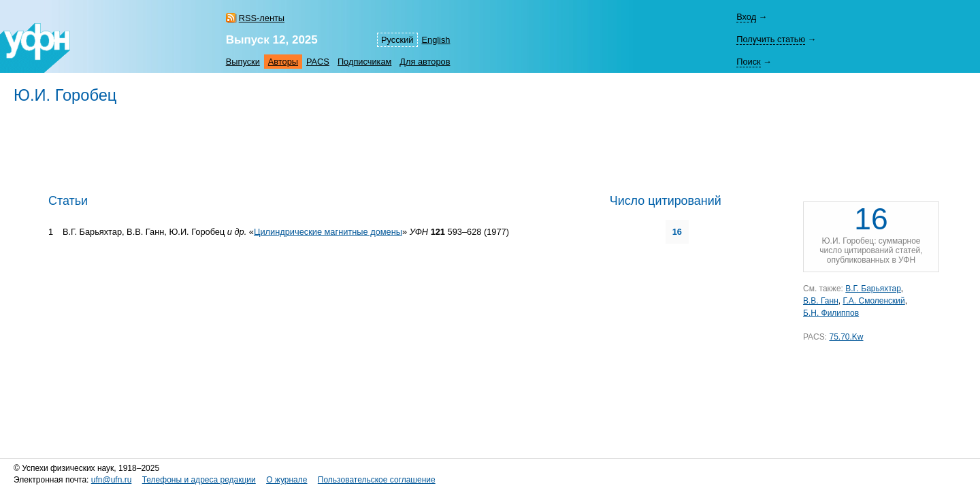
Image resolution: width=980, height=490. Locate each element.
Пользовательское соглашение (377, 480)
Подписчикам (364, 62)
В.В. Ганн (821, 301)
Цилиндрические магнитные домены (328, 232)
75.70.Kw (846, 337)
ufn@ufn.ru (112, 480)
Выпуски (243, 62)
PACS (318, 62)
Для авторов (425, 62)
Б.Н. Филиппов (831, 313)
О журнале (287, 480)
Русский (397, 40)
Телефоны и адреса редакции (199, 480)
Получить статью (771, 39)
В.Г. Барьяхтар (873, 289)
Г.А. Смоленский (873, 301)
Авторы (283, 62)
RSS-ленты (262, 18)
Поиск (748, 62)
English (436, 40)
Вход (746, 17)
